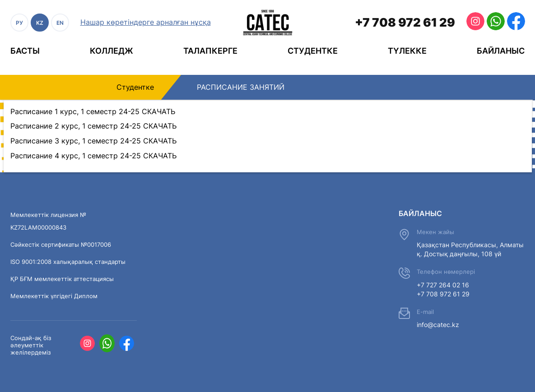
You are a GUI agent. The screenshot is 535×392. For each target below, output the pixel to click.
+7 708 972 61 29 (405, 22)
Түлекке (407, 51)
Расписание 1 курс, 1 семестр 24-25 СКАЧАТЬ (93, 111)
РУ (19, 23)
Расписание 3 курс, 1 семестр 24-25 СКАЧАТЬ (93, 141)
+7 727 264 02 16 (443, 285)
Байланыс (501, 51)
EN (60, 23)
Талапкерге (210, 51)
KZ (40, 23)
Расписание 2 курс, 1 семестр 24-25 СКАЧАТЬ (93, 126)
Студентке (313, 51)
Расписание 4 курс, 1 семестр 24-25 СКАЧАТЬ (93, 156)
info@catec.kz (438, 325)
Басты (25, 51)
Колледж (112, 51)
